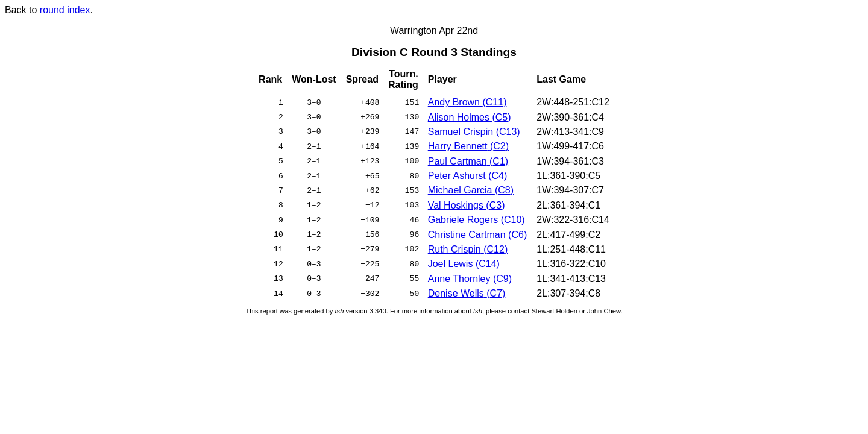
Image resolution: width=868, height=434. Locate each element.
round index (65, 10)
